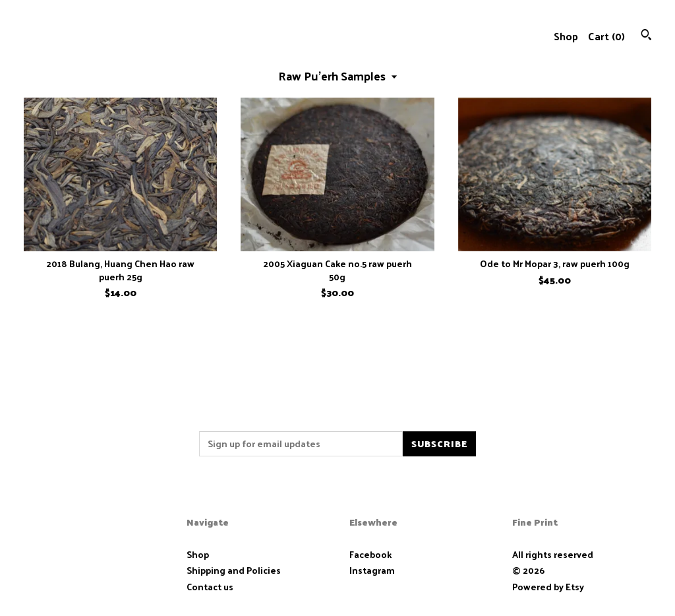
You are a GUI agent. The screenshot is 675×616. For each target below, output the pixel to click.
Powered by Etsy (548, 587)
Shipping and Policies (234, 570)
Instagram (372, 570)
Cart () (606, 36)
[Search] (646, 36)
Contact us (210, 587)
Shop (566, 36)
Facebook (370, 554)
